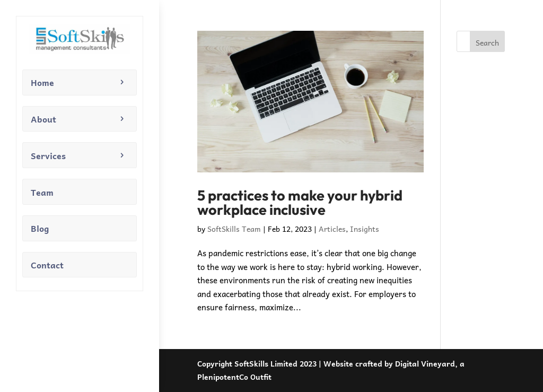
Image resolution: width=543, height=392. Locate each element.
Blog (40, 228)
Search (487, 42)
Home (42, 82)
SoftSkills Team (234, 229)
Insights (365, 229)
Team (42, 192)
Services (48, 155)
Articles (332, 229)
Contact (47, 265)
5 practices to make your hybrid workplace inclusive (300, 202)
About (43, 119)
